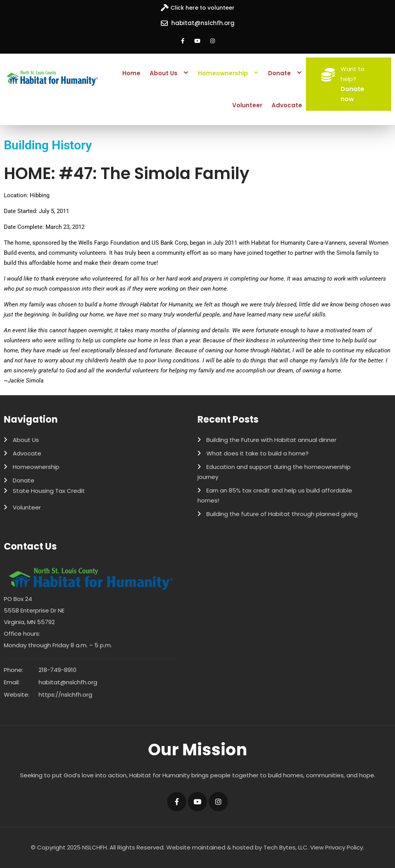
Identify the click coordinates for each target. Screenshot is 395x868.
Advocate (287, 105)
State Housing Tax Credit (49, 491)
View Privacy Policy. (337, 847)
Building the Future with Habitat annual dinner (271, 440)
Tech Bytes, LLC (285, 847)
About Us (164, 73)
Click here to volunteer (203, 8)
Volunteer (247, 105)
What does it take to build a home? (257, 453)
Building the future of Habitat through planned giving (282, 514)
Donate (279, 73)
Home (131, 73)
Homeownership (223, 73)
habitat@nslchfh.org (203, 23)
